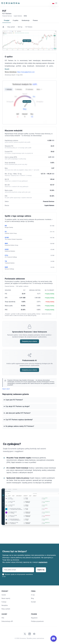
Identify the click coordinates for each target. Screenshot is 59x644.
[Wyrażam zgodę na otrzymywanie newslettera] (3, 574)
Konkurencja (26, 20)
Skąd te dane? (6, 389)
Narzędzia (5, 605)
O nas (33, 595)
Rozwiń (7, 69)
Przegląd (7, 20)
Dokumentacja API (7, 621)
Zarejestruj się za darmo (29, 341)
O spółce (16, 20)
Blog (32, 598)
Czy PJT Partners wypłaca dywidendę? (19, 420)
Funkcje (4, 602)
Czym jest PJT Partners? (14, 400)
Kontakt (33, 602)
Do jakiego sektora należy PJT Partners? (20, 426)
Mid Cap (20, 27)
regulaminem (43, 562)
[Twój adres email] (18, 570)
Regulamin (34, 618)
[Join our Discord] (54, 639)
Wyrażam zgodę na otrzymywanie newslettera (19, 574)
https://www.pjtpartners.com (26, 72)
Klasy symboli (11, 27)
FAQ (3, 618)
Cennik (4, 595)
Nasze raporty (6, 598)
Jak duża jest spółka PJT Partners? (18, 413)
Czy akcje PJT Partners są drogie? (18, 406)
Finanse (35, 20)
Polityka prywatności (37, 621)
